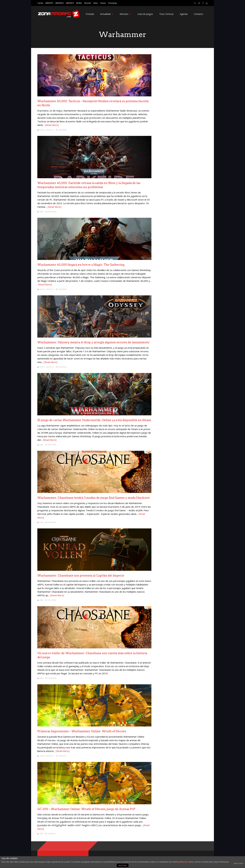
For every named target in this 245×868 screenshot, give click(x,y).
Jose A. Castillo (47, 130)
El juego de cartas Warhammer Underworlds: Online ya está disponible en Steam (94, 420)
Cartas (40, 3)
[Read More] (52, 125)
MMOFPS (49, 3)
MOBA (79, 3)
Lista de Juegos (145, 14)
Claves (103, 3)
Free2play (112, 3)
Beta (96, 3)
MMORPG (60, 3)
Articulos (125, 14)
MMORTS (70, 3)
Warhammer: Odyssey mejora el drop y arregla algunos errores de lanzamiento (93, 342)
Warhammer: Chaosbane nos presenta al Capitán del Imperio (81, 576)
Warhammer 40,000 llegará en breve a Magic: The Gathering (81, 265)
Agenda (184, 14)
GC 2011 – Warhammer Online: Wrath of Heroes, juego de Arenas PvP (86, 809)
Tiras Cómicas (166, 14)
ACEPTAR (122, 866)
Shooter (88, 3)
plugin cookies (239, 863)
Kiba (41, 212)
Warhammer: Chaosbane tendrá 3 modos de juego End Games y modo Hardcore (94, 498)
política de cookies (186, 862)
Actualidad (107, 14)
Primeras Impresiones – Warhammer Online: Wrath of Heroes (82, 731)
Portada (90, 14)
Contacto (198, 14)
